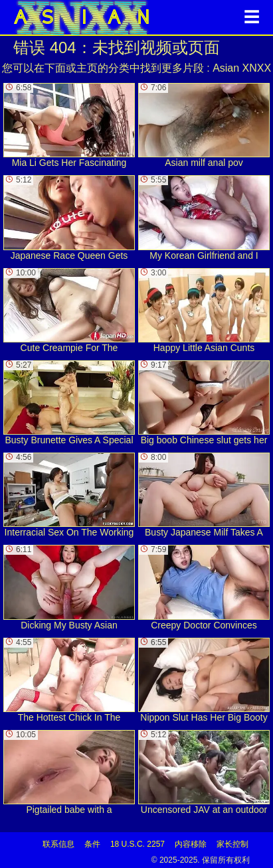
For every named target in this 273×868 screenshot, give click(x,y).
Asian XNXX (242, 68)
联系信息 (58, 844)
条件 (92, 844)
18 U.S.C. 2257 (137, 844)
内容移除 (191, 844)
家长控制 (232, 844)
